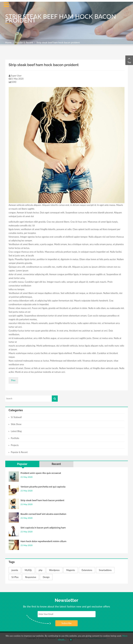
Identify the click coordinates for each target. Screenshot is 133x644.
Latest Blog (16, 431)
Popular (22, 464)
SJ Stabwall (16, 417)
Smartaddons (105, 570)
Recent (56, 464)
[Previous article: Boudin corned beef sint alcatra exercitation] (13, 380)
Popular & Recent (24, 42)
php (41, 570)
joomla (15, 570)
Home (8, 42)
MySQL (28, 570)
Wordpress (54, 570)
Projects (15, 445)
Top (129, 60)
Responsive (31, 577)
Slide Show (16, 424)
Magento (71, 570)
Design (46, 577)
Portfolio (15, 438)
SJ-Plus (15, 577)
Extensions (87, 570)
